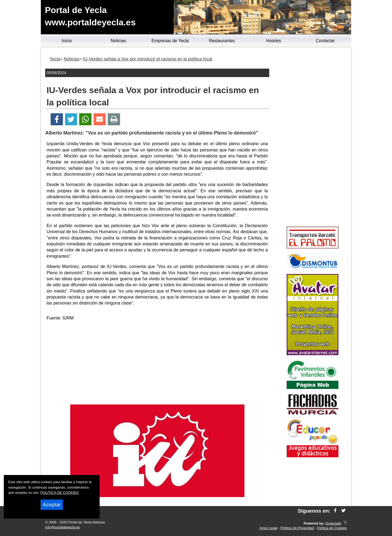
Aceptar (52, 505)
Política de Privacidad (297, 528)
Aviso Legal (268, 528)
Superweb (333, 523)
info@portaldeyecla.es (62, 527)
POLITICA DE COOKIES (60, 493)
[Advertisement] (157, 364)
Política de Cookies (332, 528)
